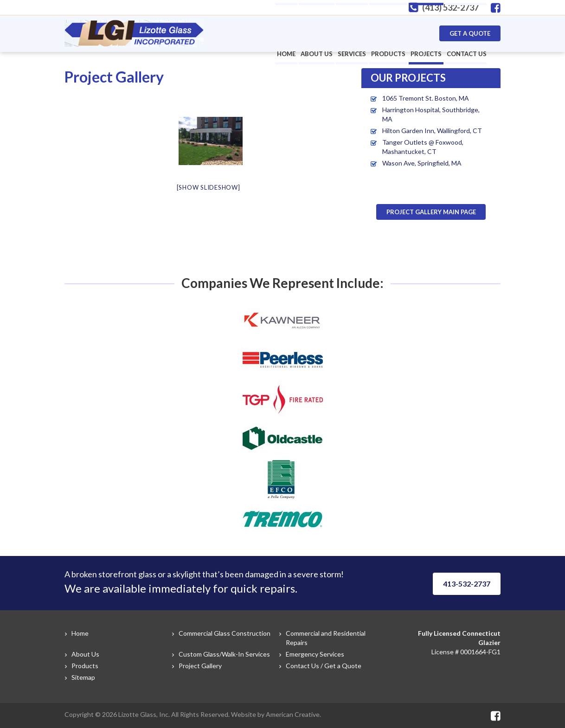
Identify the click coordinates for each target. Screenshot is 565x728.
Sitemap (83, 677)
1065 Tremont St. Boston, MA (426, 98)
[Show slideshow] (209, 187)
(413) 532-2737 (450, 7)
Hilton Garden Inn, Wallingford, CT (432, 131)
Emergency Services (315, 654)
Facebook (495, 8)
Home (80, 633)
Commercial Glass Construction (225, 633)
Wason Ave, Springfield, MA (422, 163)
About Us (85, 654)
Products (85, 666)
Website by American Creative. (276, 714)
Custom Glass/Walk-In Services (224, 654)
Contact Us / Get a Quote (324, 666)
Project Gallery (200, 666)
